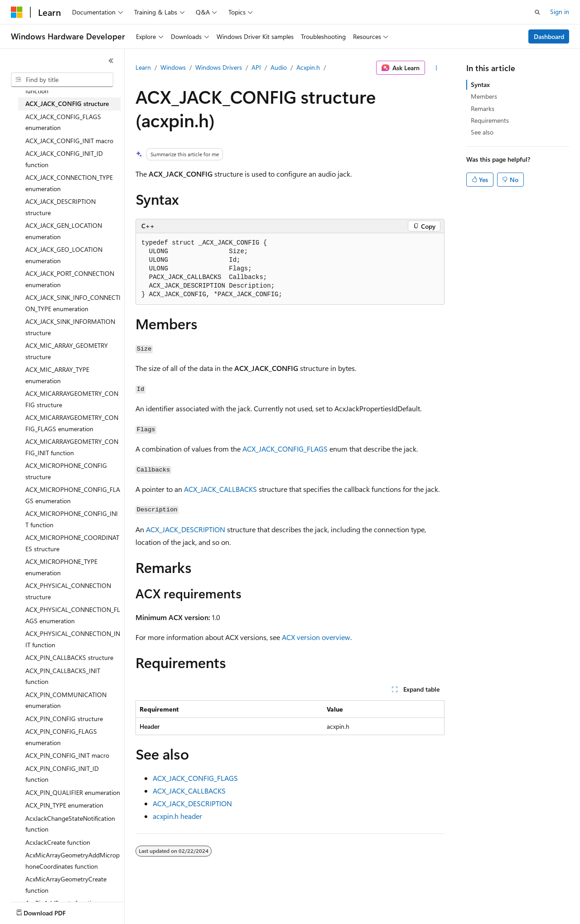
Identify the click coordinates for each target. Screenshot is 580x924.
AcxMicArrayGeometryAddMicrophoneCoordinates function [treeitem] (72, 861)
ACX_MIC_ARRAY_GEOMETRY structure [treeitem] (67, 351)
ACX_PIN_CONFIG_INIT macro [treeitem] (67, 755)
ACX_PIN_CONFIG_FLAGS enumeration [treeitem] (61, 737)
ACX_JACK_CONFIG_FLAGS (285, 449)
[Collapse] (111, 61)
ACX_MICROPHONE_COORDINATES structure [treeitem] (72, 543)
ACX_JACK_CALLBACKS (220, 489)
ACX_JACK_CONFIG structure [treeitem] (67, 103)
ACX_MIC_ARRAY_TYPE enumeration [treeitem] (57, 375)
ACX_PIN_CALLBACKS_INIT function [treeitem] (63, 676)
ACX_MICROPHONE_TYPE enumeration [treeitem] (61, 567)
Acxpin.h (308, 67)
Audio (279, 67)
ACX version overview (316, 637)
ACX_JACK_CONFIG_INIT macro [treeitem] (69, 141)
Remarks (483, 108)
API (256, 67)
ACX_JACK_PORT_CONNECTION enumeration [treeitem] (70, 279)
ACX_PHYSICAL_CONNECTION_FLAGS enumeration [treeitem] (73, 615)
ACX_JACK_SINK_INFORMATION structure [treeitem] (70, 327)
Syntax (480, 84)
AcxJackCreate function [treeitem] (58, 842)
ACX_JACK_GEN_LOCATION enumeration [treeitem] (64, 231)
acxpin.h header (177, 816)
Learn (143, 67)
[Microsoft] (17, 12)
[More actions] (437, 68)
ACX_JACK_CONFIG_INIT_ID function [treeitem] (64, 159)
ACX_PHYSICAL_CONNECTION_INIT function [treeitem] (73, 639)
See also (482, 132)
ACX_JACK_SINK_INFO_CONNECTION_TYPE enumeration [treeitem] (73, 303)
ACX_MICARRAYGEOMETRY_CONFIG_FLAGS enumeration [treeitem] (72, 423)
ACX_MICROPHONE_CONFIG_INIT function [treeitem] (72, 519)
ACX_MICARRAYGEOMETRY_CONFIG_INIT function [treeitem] (72, 447)
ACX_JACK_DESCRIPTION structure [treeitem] (60, 207)
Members (484, 96)
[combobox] (62, 80)
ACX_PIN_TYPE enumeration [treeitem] (64, 805)
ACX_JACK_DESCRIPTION (186, 529)
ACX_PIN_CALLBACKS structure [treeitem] (69, 657)
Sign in (560, 12)
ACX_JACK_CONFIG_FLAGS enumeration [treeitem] (63, 122)
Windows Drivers (219, 67)
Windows (173, 67)
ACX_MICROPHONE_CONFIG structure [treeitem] (66, 471)
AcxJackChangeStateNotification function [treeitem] (70, 824)
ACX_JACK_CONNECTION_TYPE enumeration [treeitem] (69, 183)
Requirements (490, 120)
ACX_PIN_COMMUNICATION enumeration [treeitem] (66, 700)
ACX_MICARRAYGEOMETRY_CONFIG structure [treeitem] (72, 399)
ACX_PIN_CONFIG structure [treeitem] (64, 719)
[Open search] (537, 12)
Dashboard (549, 36)
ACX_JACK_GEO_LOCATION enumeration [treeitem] (64, 255)
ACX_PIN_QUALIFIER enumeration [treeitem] (73, 792)
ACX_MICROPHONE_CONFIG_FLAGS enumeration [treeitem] (73, 495)
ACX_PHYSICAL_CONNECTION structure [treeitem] (68, 591)
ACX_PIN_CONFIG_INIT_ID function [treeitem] (62, 774)
